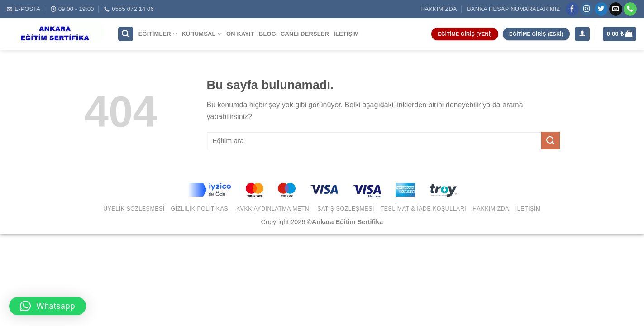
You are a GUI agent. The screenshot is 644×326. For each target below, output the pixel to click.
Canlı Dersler (305, 34)
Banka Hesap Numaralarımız (513, 9)
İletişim (346, 34)
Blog (267, 34)
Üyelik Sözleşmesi (134, 209)
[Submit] (550, 141)
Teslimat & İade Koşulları (424, 209)
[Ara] (126, 34)
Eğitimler (158, 34)
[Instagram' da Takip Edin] (587, 9)
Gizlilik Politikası (201, 209)
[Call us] (630, 9)
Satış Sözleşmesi (346, 209)
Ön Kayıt (240, 34)
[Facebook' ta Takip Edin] (572, 9)
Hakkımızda (439, 9)
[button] (48, 306)
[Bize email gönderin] (616, 9)
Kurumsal (202, 34)
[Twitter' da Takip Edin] (601, 9)
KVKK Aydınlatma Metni (274, 209)
